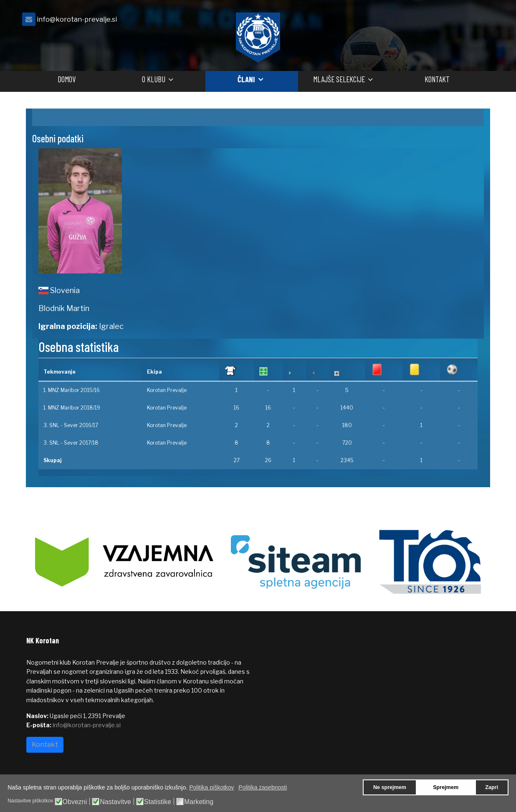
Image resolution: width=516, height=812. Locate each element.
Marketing (199, 802)
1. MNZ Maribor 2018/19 (72, 408)
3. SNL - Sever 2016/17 (71, 425)
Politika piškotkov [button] (211, 787)
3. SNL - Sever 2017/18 (71, 443)
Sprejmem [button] (446, 787)
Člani (246, 79)
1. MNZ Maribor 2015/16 (72, 390)
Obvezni (75, 802)
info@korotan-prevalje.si (77, 19)
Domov (67, 79)
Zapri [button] (492, 787)
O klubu (154, 79)
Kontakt (437, 79)
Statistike (158, 802)
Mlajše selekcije (339, 79)
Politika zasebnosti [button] (263, 787)
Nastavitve (115, 802)
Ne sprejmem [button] (390, 787)
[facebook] (479, 22)
